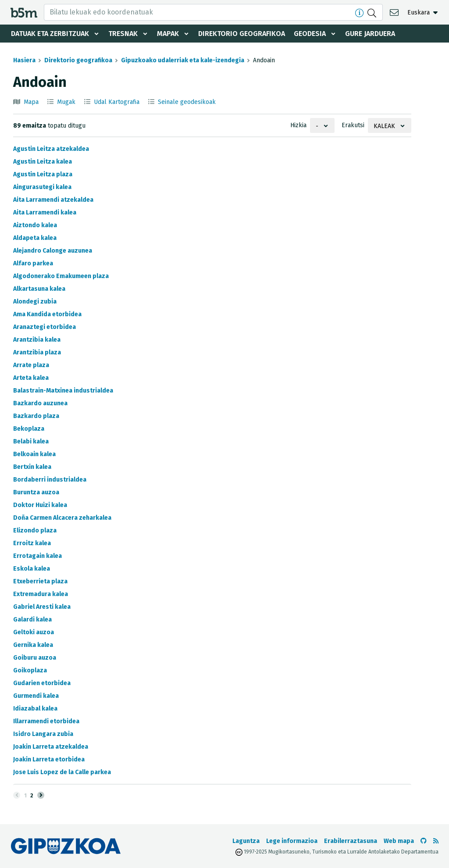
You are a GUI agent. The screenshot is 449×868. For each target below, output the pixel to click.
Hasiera (24, 60)
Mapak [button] (168, 34)
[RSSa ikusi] (436, 841)
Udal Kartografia (117, 102)
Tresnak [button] (123, 34)
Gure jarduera (370, 34)
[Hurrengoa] (41, 795)
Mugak (66, 102)
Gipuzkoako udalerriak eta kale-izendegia (183, 60)
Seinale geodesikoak (187, 102)
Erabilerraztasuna (351, 841)
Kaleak (384, 126)
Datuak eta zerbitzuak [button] (50, 34)
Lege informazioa (292, 841)
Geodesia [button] (310, 34)
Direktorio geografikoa (242, 34)
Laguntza (246, 841)
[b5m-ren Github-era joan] (424, 841)
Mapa (31, 102)
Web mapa (399, 841)
